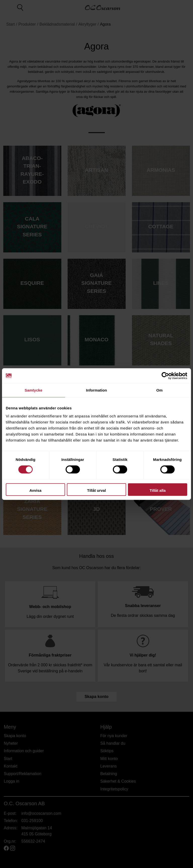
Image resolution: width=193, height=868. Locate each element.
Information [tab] (96, 390)
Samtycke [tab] (34, 390)
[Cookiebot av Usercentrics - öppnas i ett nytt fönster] (165, 376)
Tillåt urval (97, 490)
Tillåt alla (158, 490)
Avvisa (35, 490)
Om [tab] (159, 390)
